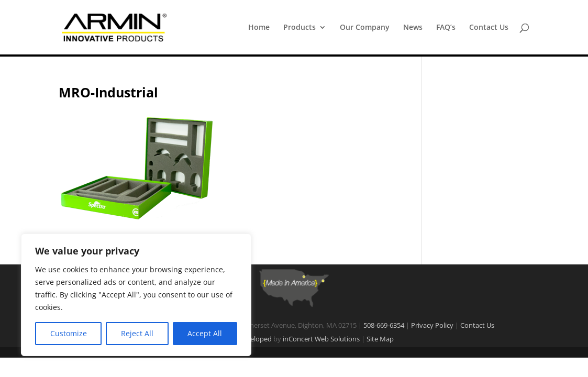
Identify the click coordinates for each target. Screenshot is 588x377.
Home (259, 28)
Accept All (205, 333)
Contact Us (489, 28)
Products (299, 28)
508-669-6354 (384, 325)
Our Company (365, 28)
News (413, 28)
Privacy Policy (432, 325)
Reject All (137, 333)
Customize (69, 333)
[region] (136, 295)
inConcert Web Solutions (321, 339)
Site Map (380, 339)
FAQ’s (446, 28)
